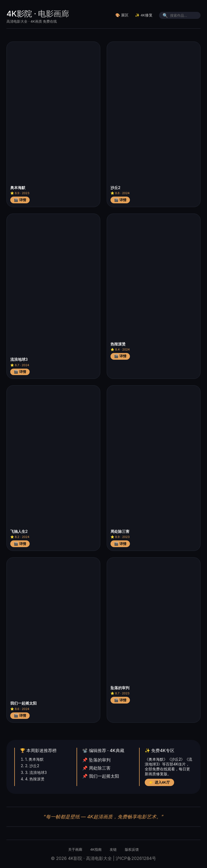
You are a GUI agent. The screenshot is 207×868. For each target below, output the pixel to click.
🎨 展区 (122, 15)
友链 (113, 850)
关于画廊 (75, 850)
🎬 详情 (20, 200)
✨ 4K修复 (144, 15)
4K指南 (96, 850)
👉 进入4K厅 (159, 782)
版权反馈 (132, 850)
